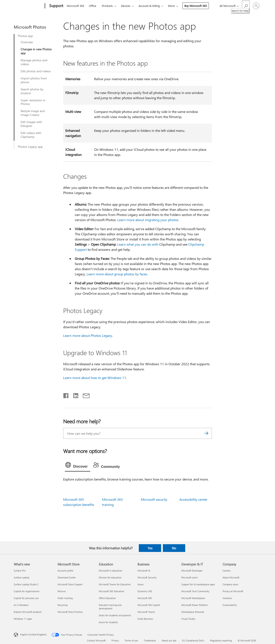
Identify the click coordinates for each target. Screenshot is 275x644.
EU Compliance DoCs (193, 640)
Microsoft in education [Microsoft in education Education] (111, 571)
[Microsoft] (28, 6)
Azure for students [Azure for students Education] (108, 622)
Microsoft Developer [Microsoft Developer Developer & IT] (192, 571)
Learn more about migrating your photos (148, 220)
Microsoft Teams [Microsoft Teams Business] (146, 612)
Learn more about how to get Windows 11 (95, 378)
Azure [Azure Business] (141, 584)
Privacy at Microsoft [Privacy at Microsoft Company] (233, 591)
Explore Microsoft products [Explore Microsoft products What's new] (28, 612)
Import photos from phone (34, 80)
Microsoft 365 (76, 6)
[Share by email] (84, 395)
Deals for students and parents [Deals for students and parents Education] (115, 615)
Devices (126, 6)
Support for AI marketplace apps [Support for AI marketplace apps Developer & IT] (198, 584)
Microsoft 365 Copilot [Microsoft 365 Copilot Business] (149, 605)
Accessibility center (193, 499)
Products (107, 6)
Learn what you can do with (138, 244)
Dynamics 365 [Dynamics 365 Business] (145, 591)
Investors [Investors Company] (227, 598)
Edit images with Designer (31, 124)
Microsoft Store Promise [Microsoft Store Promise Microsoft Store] (70, 612)
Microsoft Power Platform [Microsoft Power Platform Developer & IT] (195, 605)
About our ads (169, 640)
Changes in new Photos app (36, 51)
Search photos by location (32, 91)
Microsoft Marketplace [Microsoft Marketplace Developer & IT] (193, 598)
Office (93, 6)
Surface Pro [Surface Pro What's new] (20, 571)
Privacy (115, 640)
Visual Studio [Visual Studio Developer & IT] (188, 619)
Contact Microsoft (96, 640)
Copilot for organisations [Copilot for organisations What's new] (27, 591)
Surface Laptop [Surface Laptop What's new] (21, 577)
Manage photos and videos (34, 62)
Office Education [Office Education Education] (107, 598)
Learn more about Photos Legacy (88, 335)
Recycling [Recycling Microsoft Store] (63, 605)
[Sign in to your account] (256, 6)
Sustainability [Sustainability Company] (230, 605)
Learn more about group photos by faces (117, 274)
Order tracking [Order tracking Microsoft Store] (65, 598)
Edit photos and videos (36, 71)
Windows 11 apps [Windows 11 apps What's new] (23, 619)
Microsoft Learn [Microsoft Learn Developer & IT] (189, 577)
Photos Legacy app (30, 147)
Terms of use (131, 640)
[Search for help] (246, 5)
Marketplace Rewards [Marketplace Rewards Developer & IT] (193, 612)
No (174, 548)
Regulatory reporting (221, 640)
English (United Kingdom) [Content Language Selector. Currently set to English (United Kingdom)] (33, 634)
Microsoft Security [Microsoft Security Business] (147, 577)
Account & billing (149, 6)
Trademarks (150, 640)
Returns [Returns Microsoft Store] (62, 591)
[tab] (78, 466)
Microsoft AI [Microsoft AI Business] (144, 571)
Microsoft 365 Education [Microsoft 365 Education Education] (112, 591)
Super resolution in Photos (33, 102)
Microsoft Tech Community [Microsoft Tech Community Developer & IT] (195, 591)
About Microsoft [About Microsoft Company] (231, 577)
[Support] (56, 6)
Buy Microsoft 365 (196, 6)
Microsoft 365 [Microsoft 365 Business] (145, 598)
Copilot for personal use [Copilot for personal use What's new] (26, 598)
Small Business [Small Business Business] (145, 619)
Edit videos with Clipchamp (31, 135)
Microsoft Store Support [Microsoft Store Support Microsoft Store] (70, 584)
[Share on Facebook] (66, 395)
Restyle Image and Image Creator (33, 113)
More (171, 6)
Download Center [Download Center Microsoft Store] (67, 577)
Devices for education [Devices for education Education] (110, 577)
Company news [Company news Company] (230, 584)
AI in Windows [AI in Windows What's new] (21, 605)
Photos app (25, 36)
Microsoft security (154, 499)
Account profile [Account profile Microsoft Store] (65, 571)
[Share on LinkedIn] (74, 395)
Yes (150, 548)
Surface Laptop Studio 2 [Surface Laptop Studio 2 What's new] (26, 584)
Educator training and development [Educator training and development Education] (110, 607)
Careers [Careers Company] (227, 571)
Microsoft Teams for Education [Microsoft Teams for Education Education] (115, 584)
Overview (27, 42)
